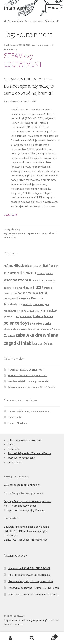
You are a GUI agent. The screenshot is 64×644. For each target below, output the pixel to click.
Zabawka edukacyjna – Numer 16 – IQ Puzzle (31, 387)
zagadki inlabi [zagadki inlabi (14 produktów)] (18, 343)
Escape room (31, 233)
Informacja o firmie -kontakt (25, 440)
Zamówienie (15, 462)
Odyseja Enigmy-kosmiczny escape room (28, 501)
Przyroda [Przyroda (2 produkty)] (21, 316)
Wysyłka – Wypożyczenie (22, 458)
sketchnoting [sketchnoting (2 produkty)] (11, 329)
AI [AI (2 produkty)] (5, 266)
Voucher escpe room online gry (22, 485)
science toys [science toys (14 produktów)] (17, 323)
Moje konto (11, 638)
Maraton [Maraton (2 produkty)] (28, 304)
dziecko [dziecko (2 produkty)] (41, 273)
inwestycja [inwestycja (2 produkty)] (10, 293)
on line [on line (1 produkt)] (30, 311)
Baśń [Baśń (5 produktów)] (47, 265)
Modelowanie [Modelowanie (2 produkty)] (11, 311)
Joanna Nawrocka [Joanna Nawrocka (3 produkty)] (27, 293)
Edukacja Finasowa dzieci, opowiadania (26, 527)
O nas (11, 444)
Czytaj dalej (11, 214)
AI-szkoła (16, 417)
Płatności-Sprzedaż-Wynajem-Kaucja (29, 453)
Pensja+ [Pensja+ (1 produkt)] (37, 311)
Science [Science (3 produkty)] (48, 316)
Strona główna (15, 21)
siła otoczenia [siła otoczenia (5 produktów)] (40, 323)
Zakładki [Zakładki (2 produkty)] (38, 344)
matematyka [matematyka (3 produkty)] (41, 304)
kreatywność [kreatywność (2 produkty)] (11, 299)
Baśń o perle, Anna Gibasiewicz (33, 411)
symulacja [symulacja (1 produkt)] (23, 329)
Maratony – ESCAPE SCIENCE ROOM (26, 370)
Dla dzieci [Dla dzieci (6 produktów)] (12, 273)
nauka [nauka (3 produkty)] (23, 311)
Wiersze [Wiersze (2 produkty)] (56, 329)
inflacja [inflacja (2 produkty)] (48, 288)
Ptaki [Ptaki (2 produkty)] (29, 316)
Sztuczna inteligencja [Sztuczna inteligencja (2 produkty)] (39, 329)
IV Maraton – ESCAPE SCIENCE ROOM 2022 (33, 594)
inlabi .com (43, 45)
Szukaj (32, 638)
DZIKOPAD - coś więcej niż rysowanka (25, 540)
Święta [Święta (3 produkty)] (48, 344)
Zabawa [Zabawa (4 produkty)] (9, 336)
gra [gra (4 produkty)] (41, 280)
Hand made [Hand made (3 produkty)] (26, 288)
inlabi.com (16, 8)
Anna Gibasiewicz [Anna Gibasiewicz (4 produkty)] (19, 265)
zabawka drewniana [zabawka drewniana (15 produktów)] (37, 335)
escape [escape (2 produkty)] (49, 273)
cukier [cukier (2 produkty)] (54, 266)
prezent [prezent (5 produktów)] (10, 316)
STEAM (43, 233)
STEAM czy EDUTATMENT (23, 60)
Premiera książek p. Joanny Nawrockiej (28, 381)
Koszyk (50, 636)
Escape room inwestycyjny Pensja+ (24, 510)
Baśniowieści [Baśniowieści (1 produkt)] (37, 266)
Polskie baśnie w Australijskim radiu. (27, 375)
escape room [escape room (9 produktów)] (16, 280)
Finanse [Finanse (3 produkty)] (33, 280)
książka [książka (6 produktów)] (24, 298)
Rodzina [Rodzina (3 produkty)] (38, 316)
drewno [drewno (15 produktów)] (28, 273)
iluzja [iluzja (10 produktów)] (38, 287)
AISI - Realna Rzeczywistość (20, 506)
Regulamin (14, 449)
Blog (17, 229)
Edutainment (16, 233)
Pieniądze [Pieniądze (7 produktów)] (49, 310)
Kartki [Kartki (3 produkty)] (43, 293)
